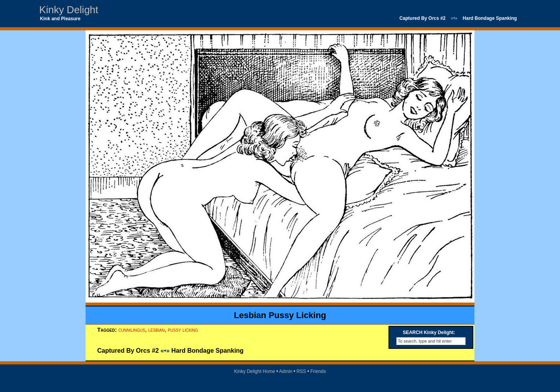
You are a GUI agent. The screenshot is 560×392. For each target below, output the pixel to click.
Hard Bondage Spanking (490, 18)
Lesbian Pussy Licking (280, 315)
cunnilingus (132, 330)
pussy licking (183, 330)
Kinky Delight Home (255, 371)
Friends (318, 371)
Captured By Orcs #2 (423, 18)
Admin (286, 371)
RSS (301, 371)
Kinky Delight (69, 10)
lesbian (156, 330)
